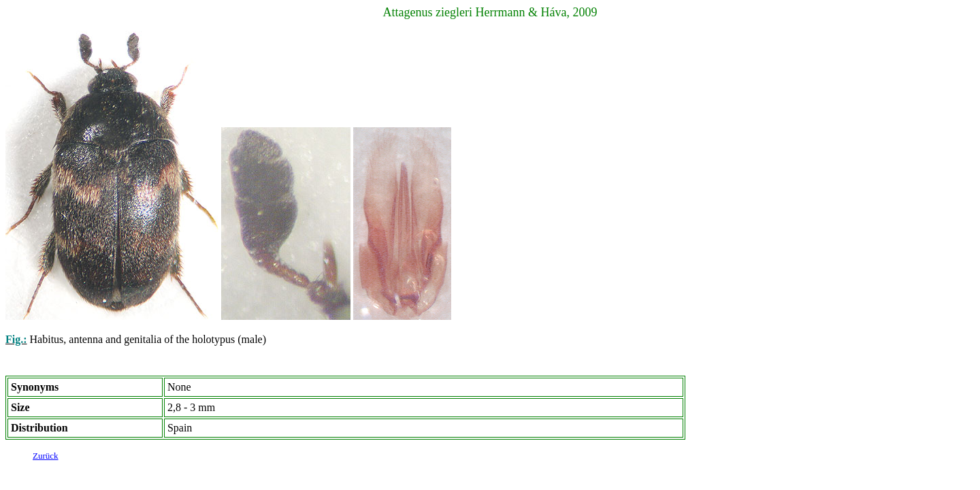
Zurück (46, 458)
